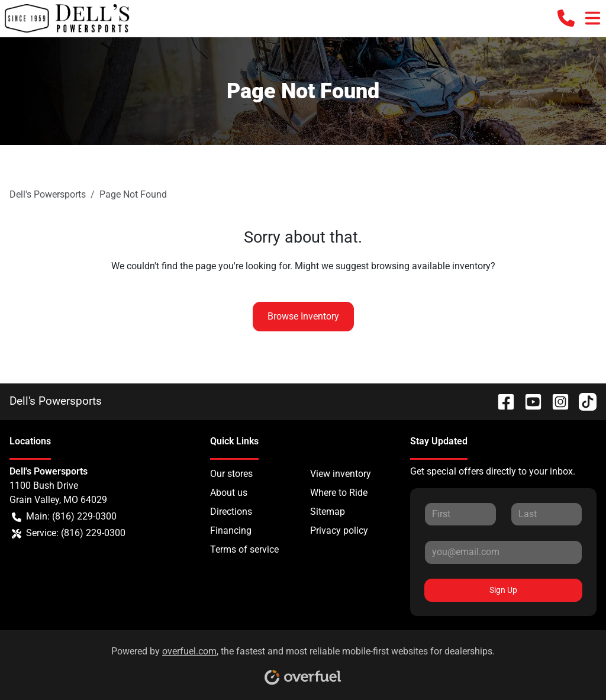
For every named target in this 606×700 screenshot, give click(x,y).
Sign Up (503, 590)
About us (229, 493)
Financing (231, 530)
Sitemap (328, 512)
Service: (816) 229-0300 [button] (69, 533)
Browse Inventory (303, 316)
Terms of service (244, 549)
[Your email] (503, 552)
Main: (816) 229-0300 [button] (64, 517)
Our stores (231, 474)
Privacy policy (339, 530)
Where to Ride (339, 493)
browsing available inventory (431, 266)
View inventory (341, 474)
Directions (231, 512)
